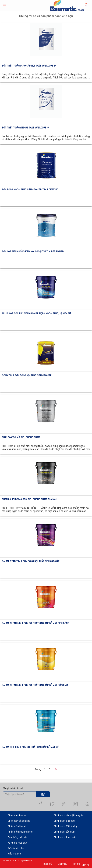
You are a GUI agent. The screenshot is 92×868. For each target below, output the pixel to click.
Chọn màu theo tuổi (17, 815)
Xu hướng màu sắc (17, 842)
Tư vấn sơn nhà (16, 848)
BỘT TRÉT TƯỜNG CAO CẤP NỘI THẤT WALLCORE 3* (29, 65)
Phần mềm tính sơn (18, 826)
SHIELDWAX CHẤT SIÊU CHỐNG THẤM (21, 437)
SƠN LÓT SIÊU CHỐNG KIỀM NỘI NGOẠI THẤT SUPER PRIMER (33, 251)
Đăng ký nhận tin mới (13, 788)
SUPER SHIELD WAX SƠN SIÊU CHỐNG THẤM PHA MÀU (29, 499)
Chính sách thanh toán (65, 837)
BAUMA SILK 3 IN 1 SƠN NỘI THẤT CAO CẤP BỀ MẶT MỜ (31, 747)
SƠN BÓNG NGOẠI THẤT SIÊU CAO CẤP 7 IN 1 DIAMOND (30, 189)
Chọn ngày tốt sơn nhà (19, 821)
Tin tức (76, 864)
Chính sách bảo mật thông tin (68, 815)
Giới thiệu (63, 864)
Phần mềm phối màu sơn (20, 831)
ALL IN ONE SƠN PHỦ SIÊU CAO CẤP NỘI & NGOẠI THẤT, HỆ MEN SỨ (36, 313)
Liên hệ (86, 865)
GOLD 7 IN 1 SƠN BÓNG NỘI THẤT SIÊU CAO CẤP (27, 375)
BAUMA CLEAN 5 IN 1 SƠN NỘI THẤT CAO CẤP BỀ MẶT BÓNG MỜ (35, 685)
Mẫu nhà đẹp (14, 853)
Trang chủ (47, 864)
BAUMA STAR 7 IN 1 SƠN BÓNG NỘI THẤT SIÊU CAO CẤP (31, 561)
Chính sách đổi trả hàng (66, 826)
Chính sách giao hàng (65, 821)
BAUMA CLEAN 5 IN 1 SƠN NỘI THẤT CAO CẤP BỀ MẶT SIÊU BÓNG (36, 623)
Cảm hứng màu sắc (18, 837)
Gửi (43, 794)
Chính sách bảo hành (64, 831)
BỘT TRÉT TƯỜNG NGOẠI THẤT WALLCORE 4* (26, 127)
